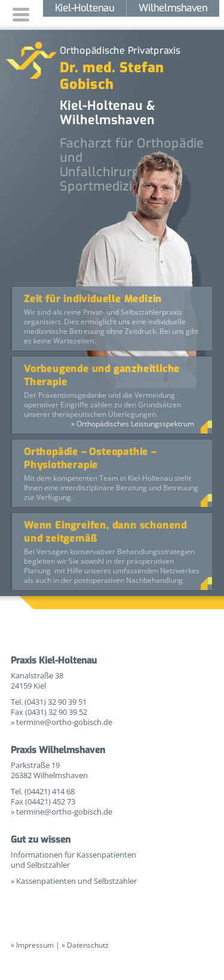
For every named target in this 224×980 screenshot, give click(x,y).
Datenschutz (88, 945)
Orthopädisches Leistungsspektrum (135, 424)
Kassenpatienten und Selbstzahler (76, 881)
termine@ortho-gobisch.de (64, 722)
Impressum (35, 945)
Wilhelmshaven (173, 8)
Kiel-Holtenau (85, 8)
